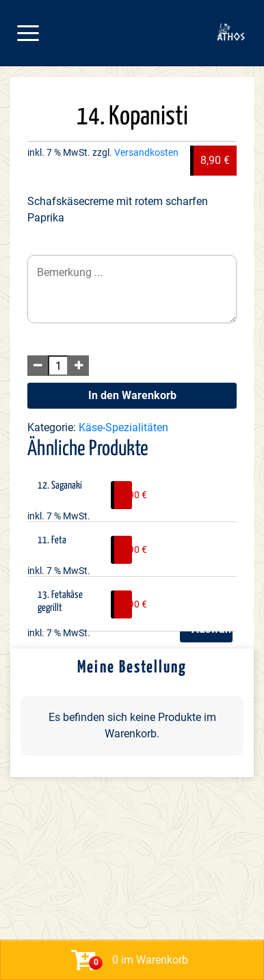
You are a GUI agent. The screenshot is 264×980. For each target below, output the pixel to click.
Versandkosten (146, 153)
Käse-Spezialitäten (123, 427)
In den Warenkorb (132, 395)
